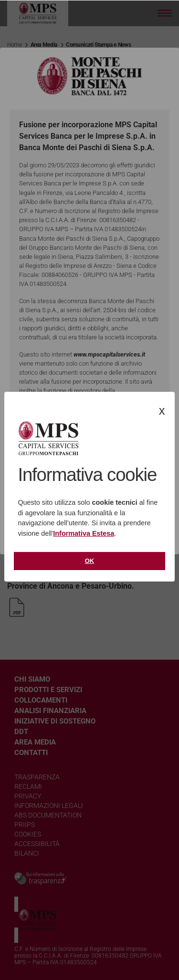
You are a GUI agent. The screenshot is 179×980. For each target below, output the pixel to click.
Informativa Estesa (84, 533)
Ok (90, 561)
